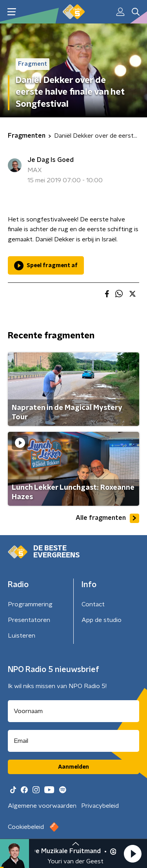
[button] (132, 854)
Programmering (30, 604)
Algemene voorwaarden (42, 806)
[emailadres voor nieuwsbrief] (73, 741)
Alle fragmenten (107, 518)
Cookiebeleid (26, 827)
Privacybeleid (100, 806)
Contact (93, 604)
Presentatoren (29, 620)
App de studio (102, 620)
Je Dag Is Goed (51, 160)
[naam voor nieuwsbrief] (73, 711)
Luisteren (22, 636)
